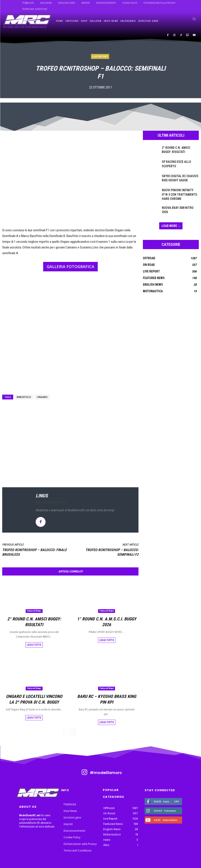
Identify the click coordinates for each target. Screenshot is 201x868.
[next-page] (73, 718)
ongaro (42, 397)
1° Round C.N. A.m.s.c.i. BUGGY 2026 (107, 618)
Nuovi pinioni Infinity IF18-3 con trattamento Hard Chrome (179, 194)
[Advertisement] (70, 432)
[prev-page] (66, 718)
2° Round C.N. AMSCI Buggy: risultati (34, 618)
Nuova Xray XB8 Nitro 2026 (178, 206)
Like (177, 787)
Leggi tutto (34, 638)
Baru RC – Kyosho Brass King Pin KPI (107, 689)
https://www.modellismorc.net (51, 502)
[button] (194, 19)
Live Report (100, 56)
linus (42, 496)
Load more (171, 224)
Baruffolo (24, 397)
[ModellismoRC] (27, 21)
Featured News (34, 611)
